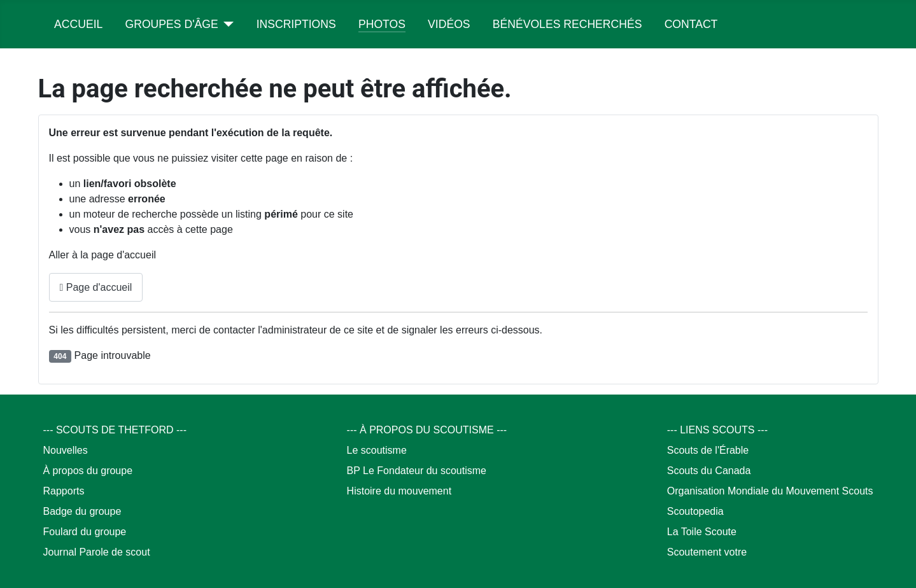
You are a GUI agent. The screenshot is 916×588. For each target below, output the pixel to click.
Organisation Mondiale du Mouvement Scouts (770, 491)
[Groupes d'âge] (226, 24)
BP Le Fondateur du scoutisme (417, 471)
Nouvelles (66, 450)
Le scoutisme (377, 450)
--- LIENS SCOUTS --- (717, 430)
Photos (382, 24)
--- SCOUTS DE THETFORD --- (115, 430)
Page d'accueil (96, 287)
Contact (691, 24)
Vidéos (449, 24)
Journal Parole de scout (97, 552)
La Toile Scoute (702, 532)
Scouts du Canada (709, 471)
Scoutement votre (707, 552)
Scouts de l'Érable (708, 450)
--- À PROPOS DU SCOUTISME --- (427, 430)
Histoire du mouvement (399, 491)
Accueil (78, 24)
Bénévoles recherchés (567, 24)
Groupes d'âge (172, 24)
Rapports (64, 491)
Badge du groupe (82, 511)
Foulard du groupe (85, 532)
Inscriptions (296, 24)
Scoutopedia (695, 511)
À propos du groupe (88, 471)
